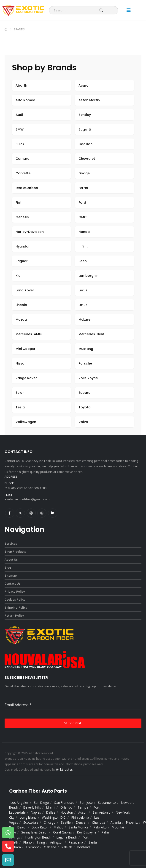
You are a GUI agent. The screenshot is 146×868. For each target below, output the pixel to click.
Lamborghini (89, 276)
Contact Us (12, 583)
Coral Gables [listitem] (63, 832)
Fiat (19, 202)
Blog (8, 567)
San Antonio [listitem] (102, 812)
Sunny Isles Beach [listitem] (34, 832)
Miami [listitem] (51, 807)
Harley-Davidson (30, 232)
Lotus (83, 305)
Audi (19, 115)
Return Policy (14, 615)
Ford (82, 202)
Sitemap (11, 575)
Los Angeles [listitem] (20, 803)
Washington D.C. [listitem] (54, 817)
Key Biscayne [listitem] (87, 832)
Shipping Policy (16, 607)
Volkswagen (26, 422)
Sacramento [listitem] (107, 803)
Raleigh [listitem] (67, 847)
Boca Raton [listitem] (40, 827)
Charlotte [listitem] (99, 822)
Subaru (84, 393)
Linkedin (53, 513)
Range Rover (26, 378)
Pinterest (31, 513)
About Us (11, 559)
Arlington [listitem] (57, 842)
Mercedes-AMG (29, 334)
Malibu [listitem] (58, 827)
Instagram (42, 513)
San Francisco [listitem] (64, 803)
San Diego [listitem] (42, 803)
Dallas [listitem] (51, 812)
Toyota (85, 407)
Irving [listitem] (41, 842)
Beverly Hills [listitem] (32, 807)
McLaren (85, 320)
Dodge (84, 173)
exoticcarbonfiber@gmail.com (27, 499)
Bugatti (85, 129)
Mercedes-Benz (92, 334)
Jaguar (22, 261)
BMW (20, 129)
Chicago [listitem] (50, 822)
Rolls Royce (88, 378)
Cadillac (85, 144)
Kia (18, 276)
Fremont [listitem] (32, 847)
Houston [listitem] (67, 812)
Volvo (83, 422)
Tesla (20, 407)
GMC (82, 217)
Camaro (23, 159)
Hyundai (22, 246)
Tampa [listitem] (83, 807)
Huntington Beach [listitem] (38, 837)
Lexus (83, 290)
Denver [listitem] (81, 822)
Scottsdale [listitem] (31, 822)
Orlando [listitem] (66, 807)
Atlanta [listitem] (116, 822)
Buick (20, 144)
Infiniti (83, 246)
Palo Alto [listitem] (100, 827)
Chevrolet (87, 159)
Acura (84, 85)
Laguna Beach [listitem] (67, 837)
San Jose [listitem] (86, 803)
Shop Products (15, 551)
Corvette (23, 173)
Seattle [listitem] (66, 822)
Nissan (21, 363)
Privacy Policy (15, 591)
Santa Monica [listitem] (78, 827)
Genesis (22, 217)
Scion (20, 393)
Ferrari (84, 188)
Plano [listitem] (27, 842)
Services (11, 543)
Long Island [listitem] (28, 817)
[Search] (101, 10)
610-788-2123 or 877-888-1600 (25, 488)
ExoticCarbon (27, 188)
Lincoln (21, 305)
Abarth (21, 85)
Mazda (21, 320)
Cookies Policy (15, 599)
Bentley (85, 115)
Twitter (20, 513)
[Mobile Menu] (129, 10)
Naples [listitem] (36, 812)
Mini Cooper (26, 349)
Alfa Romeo (25, 100)
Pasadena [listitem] (76, 842)
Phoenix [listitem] (132, 822)
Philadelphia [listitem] (80, 817)
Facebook (10, 513)
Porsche (85, 363)
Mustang (86, 349)
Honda (84, 232)
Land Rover (25, 290)
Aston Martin (89, 100)
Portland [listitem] (84, 847)
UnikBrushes (64, 769)
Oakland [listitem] (50, 847)
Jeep (83, 261)
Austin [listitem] (83, 812)
